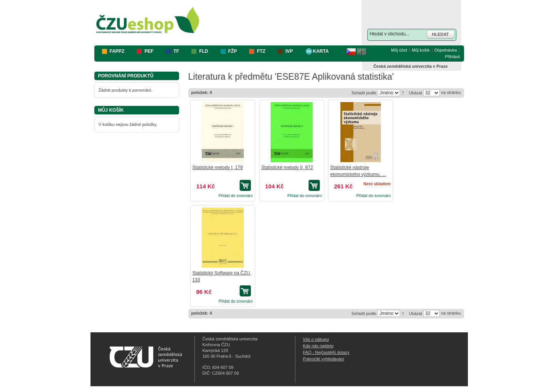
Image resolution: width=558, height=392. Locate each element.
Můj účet (399, 50)
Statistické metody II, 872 (287, 168)
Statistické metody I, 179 (218, 168)
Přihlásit (452, 57)
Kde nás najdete (318, 346)
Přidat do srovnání (235, 196)
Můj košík (421, 50)
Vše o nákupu (316, 339)
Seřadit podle (364, 93)
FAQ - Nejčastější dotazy (326, 352)
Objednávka (446, 50)
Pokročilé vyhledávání (324, 359)
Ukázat (416, 93)
